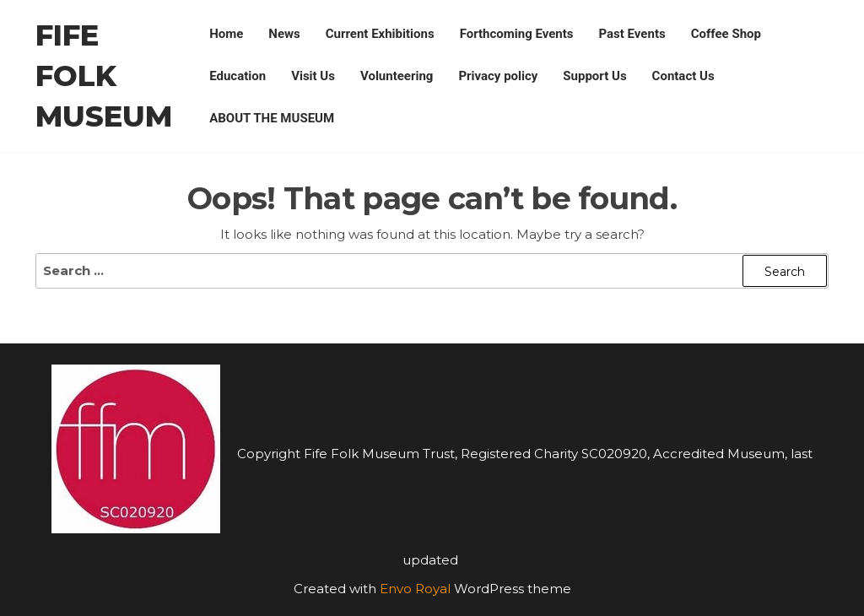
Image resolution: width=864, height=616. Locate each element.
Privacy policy (498, 76)
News (284, 34)
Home (226, 34)
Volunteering (397, 76)
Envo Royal (415, 589)
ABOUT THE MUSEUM (272, 118)
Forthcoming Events (517, 34)
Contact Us (683, 76)
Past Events (632, 34)
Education (238, 76)
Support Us (594, 76)
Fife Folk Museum (104, 76)
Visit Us (313, 76)
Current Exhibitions (380, 34)
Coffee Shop (726, 34)
